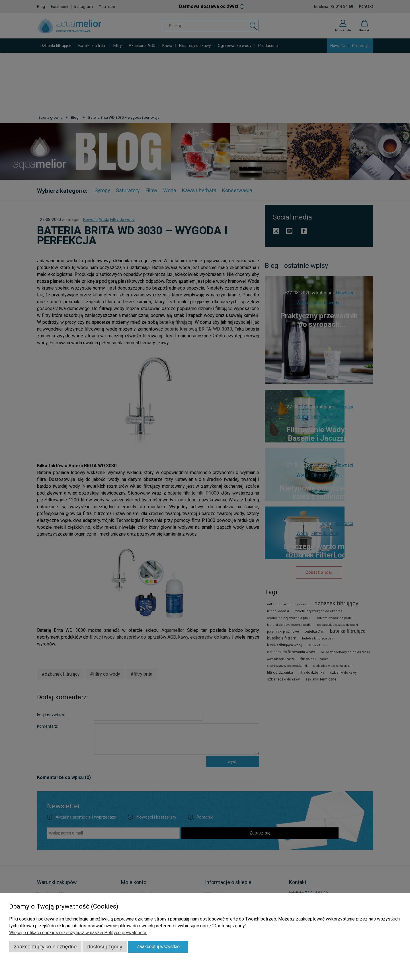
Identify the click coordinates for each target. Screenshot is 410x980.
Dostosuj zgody (105, 947)
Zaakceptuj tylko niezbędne (45, 947)
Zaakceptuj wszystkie (158, 947)
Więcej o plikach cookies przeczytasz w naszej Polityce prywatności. (78, 933)
